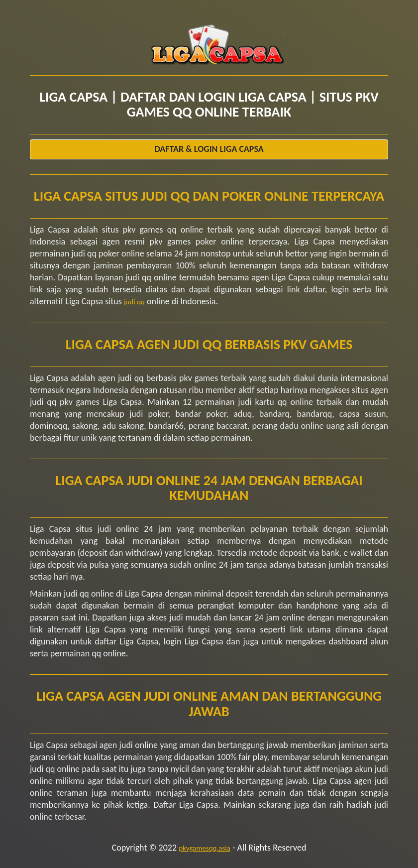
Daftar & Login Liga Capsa (209, 149)
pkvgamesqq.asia (205, 848)
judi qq (134, 302)
